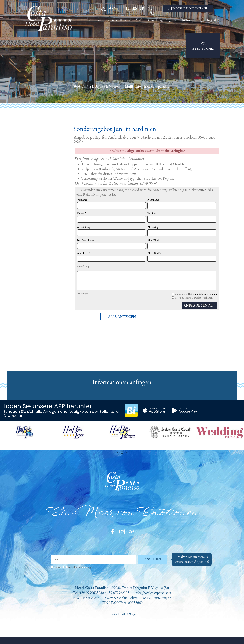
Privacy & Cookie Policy (120, 598)
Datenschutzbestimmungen (202, 294)
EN (135, 9)
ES (152, 14)
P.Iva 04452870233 (84, 598)
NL (150, 9)
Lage (203, 21)
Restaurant (132, 21)
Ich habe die (73, 567)
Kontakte (214, 21)
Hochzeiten (190, 21)
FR (142, 9)
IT (128, 9)
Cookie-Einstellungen (158, 598)
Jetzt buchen (203, 46)
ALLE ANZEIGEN (122, 317)
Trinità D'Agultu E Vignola (97, 87)
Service (146, 21)
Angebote (175, 21)
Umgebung (159, 21)
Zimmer (118, 21)
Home (107, 21)
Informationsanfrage (188, 8)
